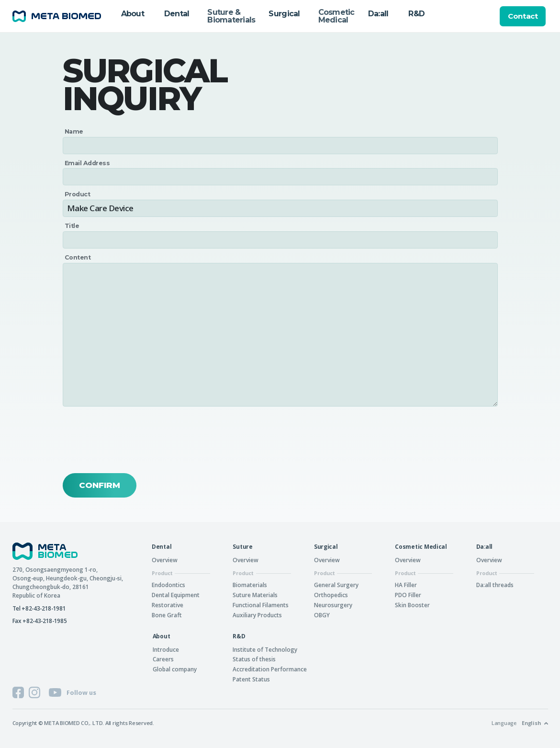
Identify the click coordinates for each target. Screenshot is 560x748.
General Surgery (336, 585)
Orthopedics (331, 595)
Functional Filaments (261, 605)
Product (78, 195)
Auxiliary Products (257, 615)
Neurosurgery (333, 605)
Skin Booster (412, 605)
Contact (523, 16)
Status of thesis (254, 659)
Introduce (166, 649)
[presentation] (135, 440)
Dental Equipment (176, 595)
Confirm (100, 485)
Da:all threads (495, 585)
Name (74, 132)
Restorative (168, 605)
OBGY (322, 615)
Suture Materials (255, 595)
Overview (165, 560)
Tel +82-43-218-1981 (39, 608)
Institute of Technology (265, 649)
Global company (175, 669)
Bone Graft (167, 615)
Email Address (87, 163)
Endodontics (168, 585)
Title (72, 226)
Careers (163, 659)
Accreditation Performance (270, 669)
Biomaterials (250, 585)
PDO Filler (408, 595)
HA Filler (406, 585)
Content (78, 258)
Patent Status (251, 679)
